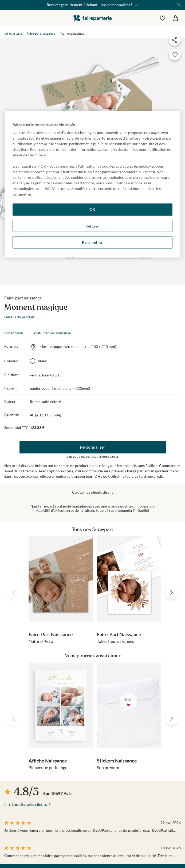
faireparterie (93, 18)
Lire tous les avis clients (26, 804)
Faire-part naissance (41, 33)
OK (92, 210)
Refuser (92, 226)
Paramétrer (92, 242)
